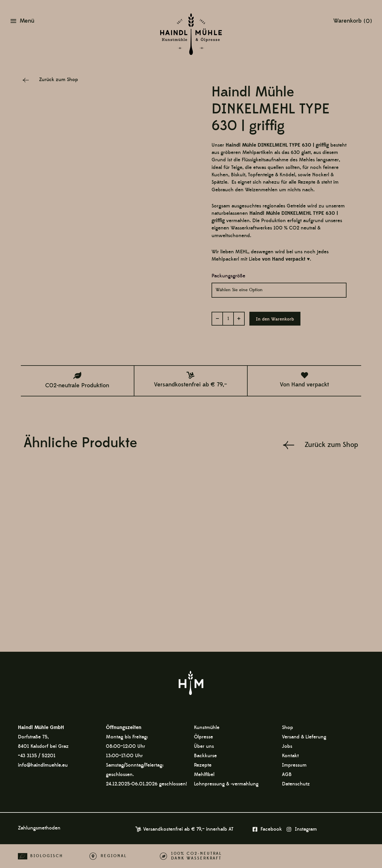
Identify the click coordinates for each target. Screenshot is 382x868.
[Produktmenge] (228, 319)
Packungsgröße (228, 276)
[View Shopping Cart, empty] (353, 21)
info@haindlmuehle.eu (43, 765)
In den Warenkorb (275, 319)
